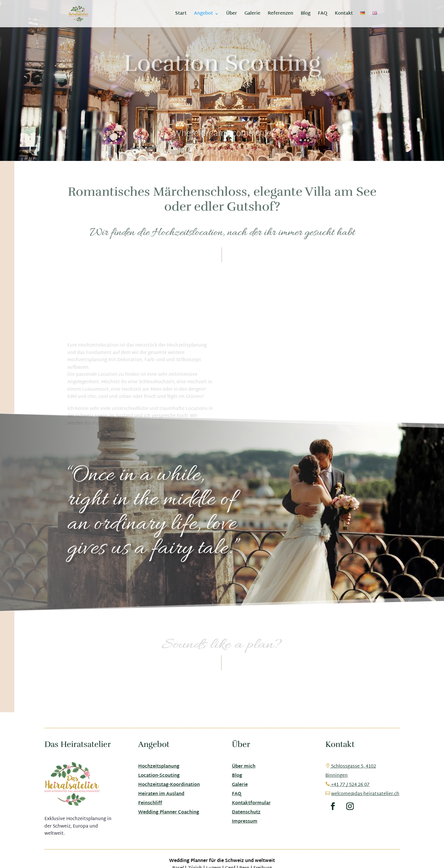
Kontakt (344, 15)
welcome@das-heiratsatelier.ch (365, 794)
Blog (306, 15)
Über (232, 15)
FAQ (323, 15)
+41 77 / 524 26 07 (347, 785)
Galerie (252, 15)
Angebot (204, 15)
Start (181, 15)
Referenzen (280, 15)
